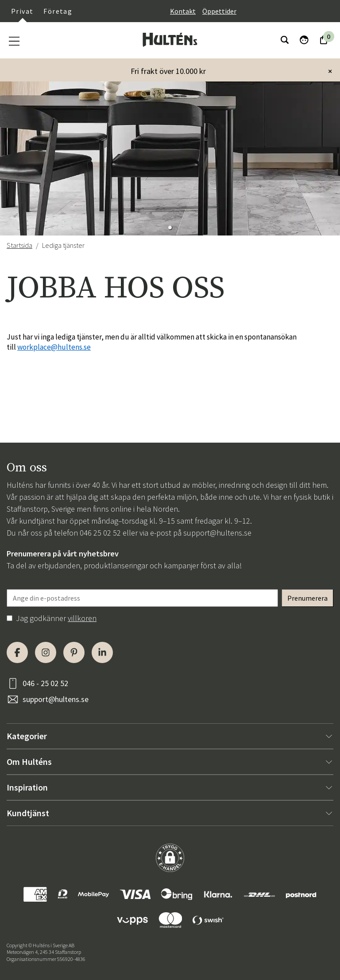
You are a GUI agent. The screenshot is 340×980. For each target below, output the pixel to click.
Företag (58, 11)
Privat (22, 11)
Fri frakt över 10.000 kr (168, 71)
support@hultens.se (217, 533)
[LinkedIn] (102, 652)
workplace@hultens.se (54, 347)
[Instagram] (46, 652)
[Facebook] (17, 652)
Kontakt (183, 11)
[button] (170, 228)
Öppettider (219, 11)
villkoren (82, 618)
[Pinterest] (74, 652)
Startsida (19, 245)
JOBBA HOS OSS (116, 288)
